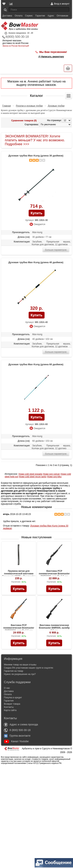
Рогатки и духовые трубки (29, 106)
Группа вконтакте (17, 736)
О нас (7, 688)
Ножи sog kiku (54, 477)
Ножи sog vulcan (51, 474)
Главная (7, 106)
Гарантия (9, 701)
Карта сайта (10, 710)
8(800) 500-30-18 (17, 37)
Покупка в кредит (13, 698)
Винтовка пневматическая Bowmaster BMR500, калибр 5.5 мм (54, 628)
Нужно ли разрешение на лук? (20, 674)
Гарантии (40, 16)
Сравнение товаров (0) (24, 121)
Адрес (51, 16)
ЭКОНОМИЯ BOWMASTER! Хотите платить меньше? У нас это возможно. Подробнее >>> (35, 140)
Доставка (7, 16)
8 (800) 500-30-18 (17, 730)
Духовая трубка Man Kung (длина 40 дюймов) (36, 262)
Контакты (9, 707)
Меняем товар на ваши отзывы (20, 665)
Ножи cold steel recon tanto (32, 477)
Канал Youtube (16, 741)
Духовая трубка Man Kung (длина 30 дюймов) (36, 156)
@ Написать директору (51, 57)
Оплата (19, 16)
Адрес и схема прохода (21, 724)
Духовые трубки (56, 106)
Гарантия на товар (14, 671)
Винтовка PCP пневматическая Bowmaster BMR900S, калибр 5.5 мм (54, 574)
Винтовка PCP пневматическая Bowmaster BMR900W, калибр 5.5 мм (19, 628)
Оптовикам (62, 16)
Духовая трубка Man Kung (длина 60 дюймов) (36, 364)
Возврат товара (12, 704)
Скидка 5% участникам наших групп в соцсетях (29, 668)
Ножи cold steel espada (30, 474)
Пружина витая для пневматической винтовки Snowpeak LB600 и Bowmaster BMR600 (19, 575)
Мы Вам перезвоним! (53, 52)
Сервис (29, 16)
